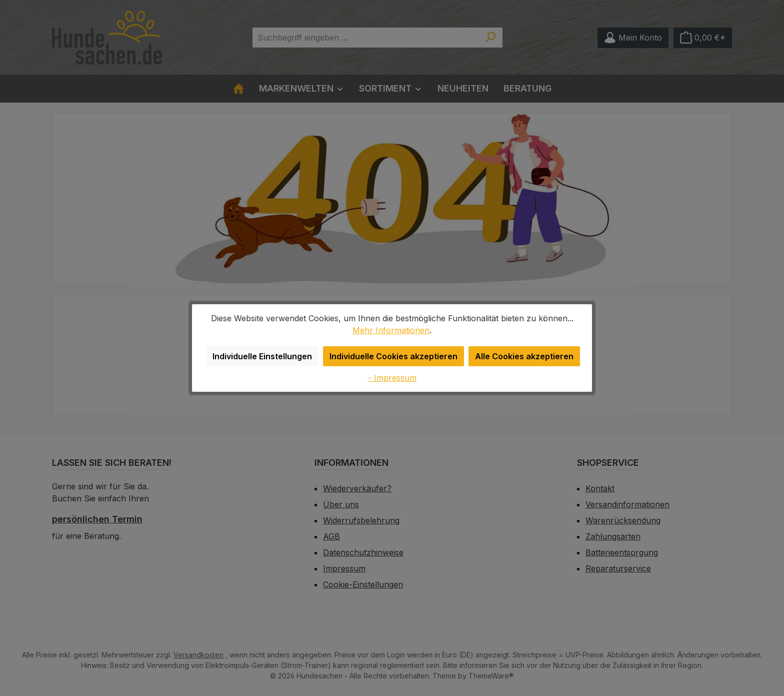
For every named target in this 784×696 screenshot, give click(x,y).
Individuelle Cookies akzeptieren (395, 356)
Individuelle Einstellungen (267, 356)
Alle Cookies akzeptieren (521, 356)
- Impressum (392, 378)
